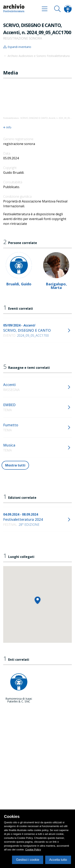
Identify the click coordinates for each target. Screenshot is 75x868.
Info (7, 127)
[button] (37, 600)
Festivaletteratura (11, 118)
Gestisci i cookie (28, 860)
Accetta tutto (58, 860)
